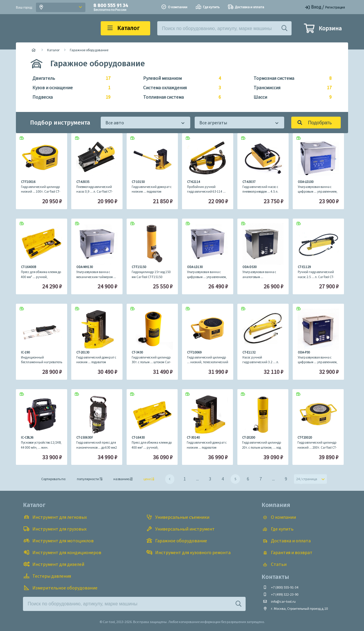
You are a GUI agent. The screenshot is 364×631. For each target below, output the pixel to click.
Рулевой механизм (180, 78)
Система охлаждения (180, 88)
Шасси (290, 97)
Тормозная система (290, 78)
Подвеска (69, 97)
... (197, 479)
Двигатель (69, 78)
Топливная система (180, 97)
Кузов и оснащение (69, 88)
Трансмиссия (290, 88)
